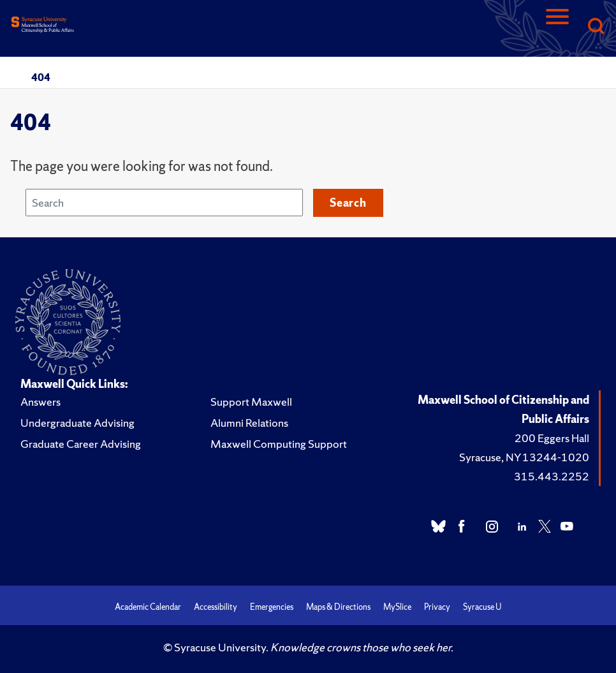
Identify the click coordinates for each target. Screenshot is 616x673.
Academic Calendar (148, 607)
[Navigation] (557, 27)
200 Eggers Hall (552, 438)
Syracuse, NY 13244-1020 (524, 457)
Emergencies (272, 607)
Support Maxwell (251, 402)
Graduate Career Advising (81, 444)
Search (348, 203)
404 (41, 77)
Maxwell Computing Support (279, 444)
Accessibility (216, 607)
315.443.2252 (552, 476)
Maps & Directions (338, 607)
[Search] (596, 27)
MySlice (397, 607)
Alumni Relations (249, 423)
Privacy (437, 607)
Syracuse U (482, 607)
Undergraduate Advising (77, 423)
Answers (40, 402)
